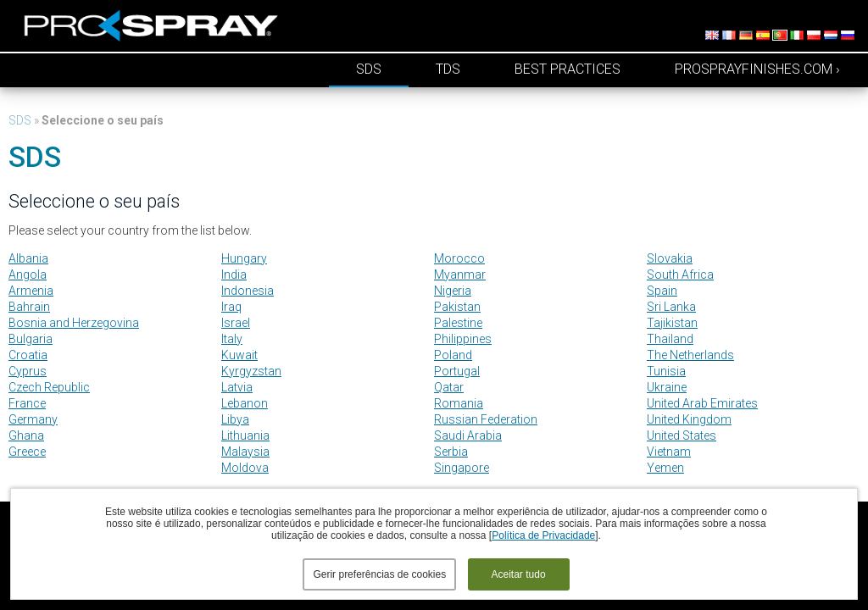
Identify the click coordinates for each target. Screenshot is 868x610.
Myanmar (460, 274)
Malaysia (245, 452)
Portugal (457, 371)
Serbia (451, 452)
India (234, 274)
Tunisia (666, 371)
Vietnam (669, 452)
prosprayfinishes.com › (757, 69)
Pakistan (457, 307)
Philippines (463, 339)
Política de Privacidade (543, 535)
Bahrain (29, 307)
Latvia (237, 387)
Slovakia (670, 258)
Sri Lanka (671, 307)
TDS (448, 69)
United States (682, 435)
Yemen (665, 468)
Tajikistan (672, 323)
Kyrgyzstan (251, 371)
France (27, 403)
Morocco (459, 258)
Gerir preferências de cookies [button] (379, 574)
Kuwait (239, 355)
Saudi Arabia (468, 435)
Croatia (28, 355)
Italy (232, 339)
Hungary (244, 258)
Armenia (31, 291)
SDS (369, 69)
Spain (662, 291)
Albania (28, 258)
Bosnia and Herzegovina (74, 323)
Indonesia (248, 291)
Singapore (462, 468)
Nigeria (453, 291)
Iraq (231, 307)
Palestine (458, 323)
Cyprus (28, 371)
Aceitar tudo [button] (519, 574)
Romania (459, 403)
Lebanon (245, 403)
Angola (28, 274)
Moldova (245, 468)
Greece (27, 452)
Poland (453, 355)
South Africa (680, 274)
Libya (235, 419)
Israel (236, 323)
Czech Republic (49, 387)
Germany (33, 419)
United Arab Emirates (702, 403)
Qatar (449, 387)
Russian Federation (486, 419)
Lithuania (245, 435)
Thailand (670, 339)
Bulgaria (31, 339)
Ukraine (667, 387)
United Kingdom (689, 419)
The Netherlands (690, 355)
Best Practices (568, 69)
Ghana (26, 435)
